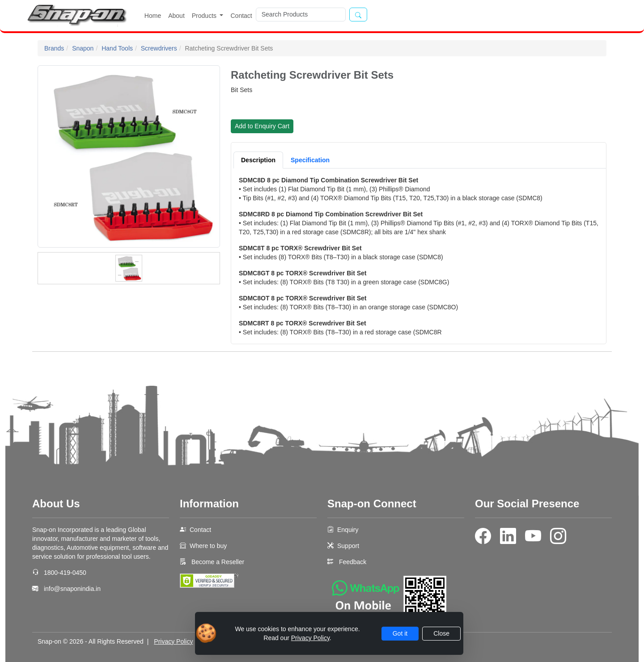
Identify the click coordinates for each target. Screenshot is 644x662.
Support (348, 546)
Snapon (83, 48)
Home (153, 16)
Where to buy (208, 546)
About (176, 16)
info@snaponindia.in (72, 589)
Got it (400, 633)
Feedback (353, 562)
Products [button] (205, 16)
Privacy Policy (173, 641)
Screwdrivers (159, 48)
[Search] (301, 15)
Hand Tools (117, 48)
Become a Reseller (217, 562)
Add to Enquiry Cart (262, 126)
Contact (241, 16)
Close (441, 633)
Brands (54, 48)
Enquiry (348, 530)
